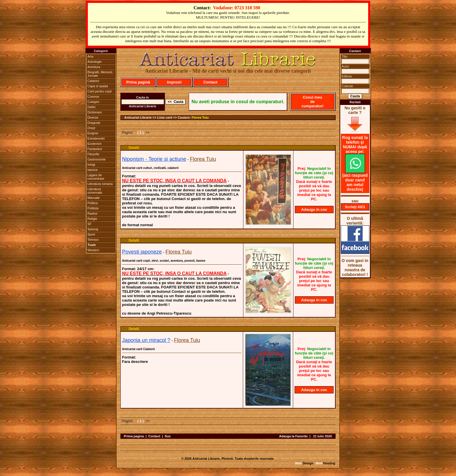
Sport (91, 234)
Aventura (94, 67)
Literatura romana (100, 184)
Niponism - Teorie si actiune (154, 159)
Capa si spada (98, 86)
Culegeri (93, 102)
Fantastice (95, 149)
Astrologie (95, 62)
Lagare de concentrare (96, 177)
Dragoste (94, 123)
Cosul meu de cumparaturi (312, 102)
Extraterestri (96, 138)
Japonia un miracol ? (146, 340)
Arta (90, 56)
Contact (210, 82)
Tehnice (93, 240)
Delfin (92, 107)
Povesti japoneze (142, 252)
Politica (93, 203)
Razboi (92, 213)
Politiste (93, 208)
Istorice (93, 170)
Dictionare (95, 112)
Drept (91, 128)
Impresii (174, 82)
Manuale (94, 198)
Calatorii (93, 81)
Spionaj (93, 229)
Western (93, 250)
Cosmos (93, 97)
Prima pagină (138, 82)
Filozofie (93, 154)
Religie (92, 219)
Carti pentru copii (100, 91)
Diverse (93, 117)
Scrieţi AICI (355, 207)
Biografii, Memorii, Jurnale (100, 74)
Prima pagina (134, 436)
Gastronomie (97, 159)
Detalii (134, 148)
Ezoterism (95, 144)
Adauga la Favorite (293, 436)
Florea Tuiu (200, 117)
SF (90, 224)
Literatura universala (95, 191)
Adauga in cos (314, 210)
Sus (168, 436)
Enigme (93, 133)
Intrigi (91, 165)
